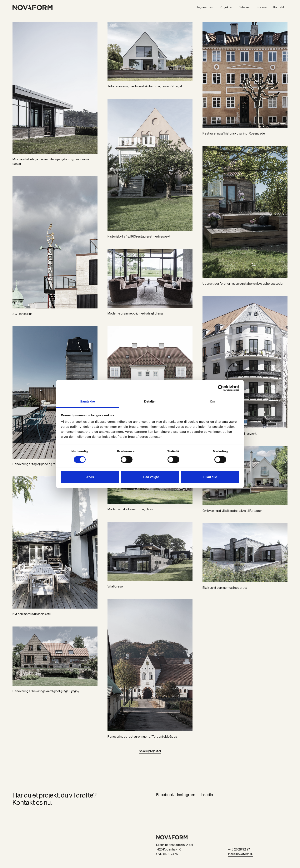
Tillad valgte (150, 477)
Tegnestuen (205, 7)
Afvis (90, 477)
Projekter (226, 7)
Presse (262, 7)
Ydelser (245, 7)
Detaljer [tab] (150, 401)
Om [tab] (212, 401)
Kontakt (279, 7)
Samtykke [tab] (88, 401)
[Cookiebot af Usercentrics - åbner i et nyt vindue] (221, 388)
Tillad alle (210, 477)
